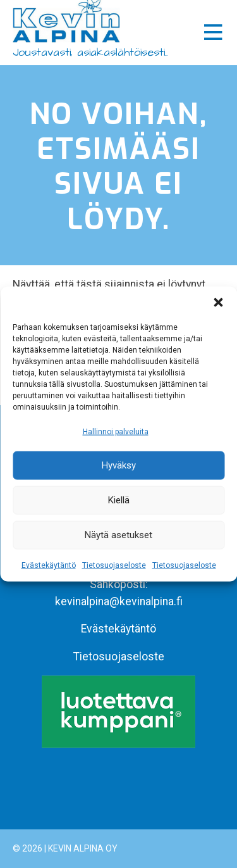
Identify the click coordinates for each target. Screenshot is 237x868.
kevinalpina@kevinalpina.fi (119, 601)
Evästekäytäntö (49, 565)
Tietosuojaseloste (114, 565)
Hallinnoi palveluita (116, 431)
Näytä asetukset (118, 535)
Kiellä (119, 500)
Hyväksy (119, 465)
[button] (218, 302)
